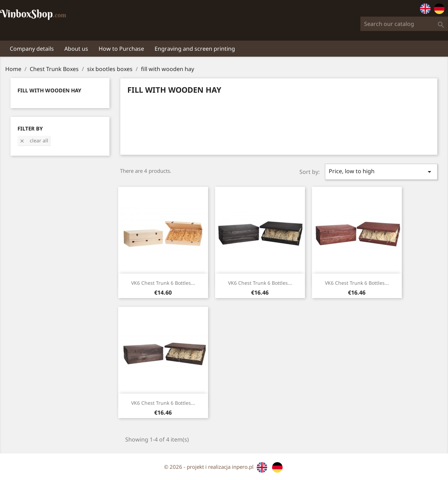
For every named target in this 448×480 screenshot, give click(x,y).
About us (76, 49)
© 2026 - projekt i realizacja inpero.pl (209, 467)
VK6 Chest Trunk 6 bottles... (163, 283)
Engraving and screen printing (195, 49)
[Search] (404, 24)
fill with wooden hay (49, 90)
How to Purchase (121, 49)
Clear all (34, 140)
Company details (32, 49)
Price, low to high (381, 172)
